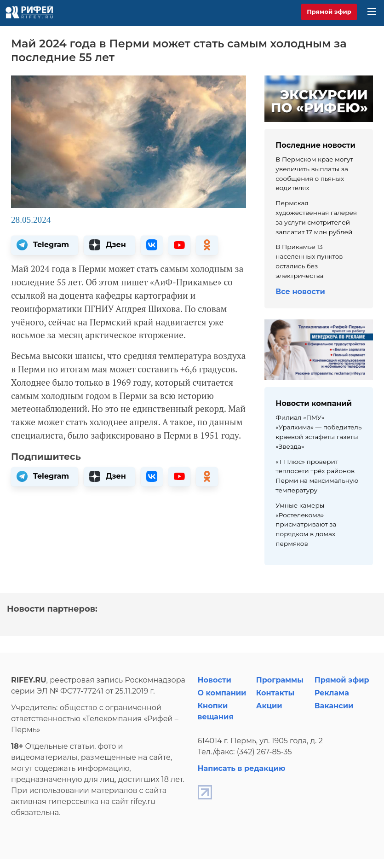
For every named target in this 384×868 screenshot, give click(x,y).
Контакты (275, 693)
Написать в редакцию (242, 768)
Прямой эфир (329, 12)
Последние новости (315, 145)
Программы (280, 680)
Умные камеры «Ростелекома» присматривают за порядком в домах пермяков (306, 524)
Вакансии (334, 706)
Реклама (332, 693)
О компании (222, 693)
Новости (215, 680)
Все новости (300, 292)
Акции (269, 706)
